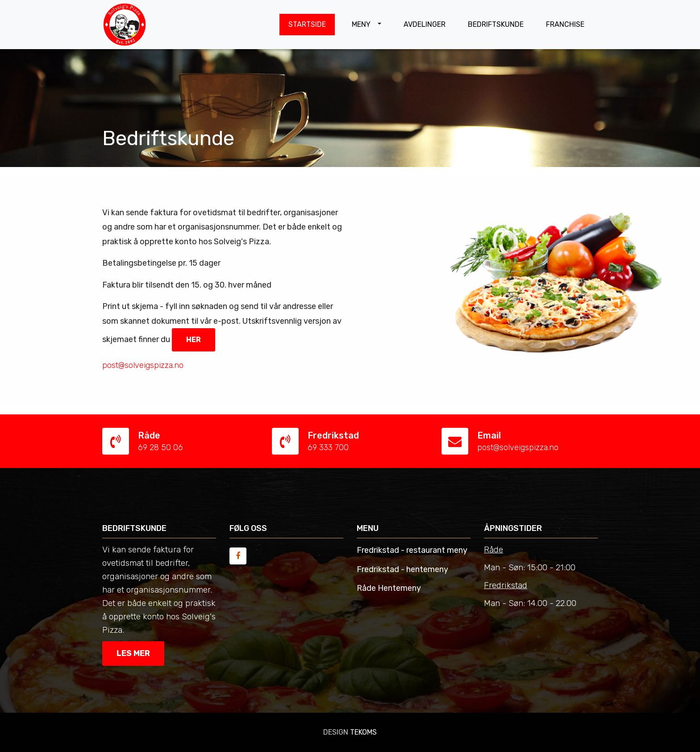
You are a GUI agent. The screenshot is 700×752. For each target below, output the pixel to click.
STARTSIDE (307, 24)
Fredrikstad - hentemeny (402, 569)
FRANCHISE (565, 24)
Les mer (133, 653)
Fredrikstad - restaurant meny (412, 550)
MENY (362, 24)
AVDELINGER (425, 24)
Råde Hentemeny (389, 588)
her (194, 340)
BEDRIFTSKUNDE (496, 24)
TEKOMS (363, 732)
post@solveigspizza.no (518, 447)
